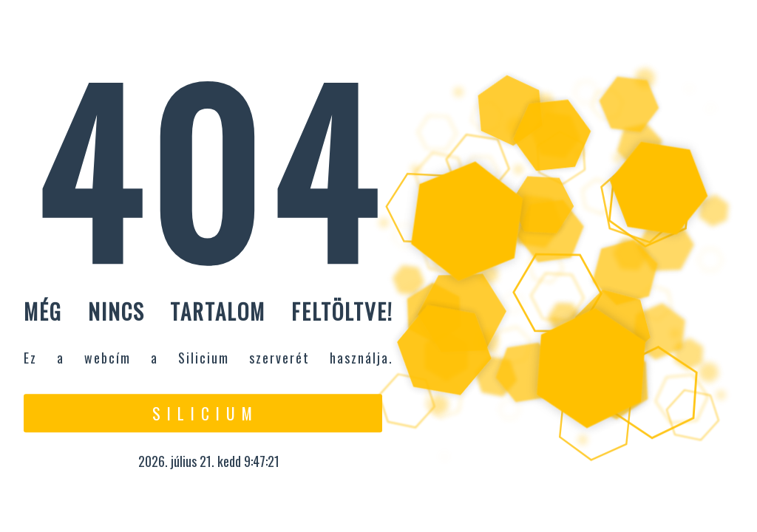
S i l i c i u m (203, 413)
